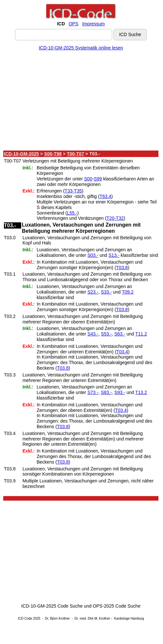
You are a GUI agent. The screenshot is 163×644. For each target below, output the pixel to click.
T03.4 (122, 352)
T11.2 (141, 334)
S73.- (93, 392)
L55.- (72, 213)
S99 (98, 179)
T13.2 (141, 392)
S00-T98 (53, 154)
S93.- (120, 392)
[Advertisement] (81, 102)
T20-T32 (115, 218)
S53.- (106, 334)
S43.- (93, 334)
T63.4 (105, 196)
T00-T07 (75, 154)
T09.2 (128, 292)
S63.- (120, 334)
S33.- (106, 292)
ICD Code (25, 618)
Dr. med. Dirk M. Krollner (92, 618)
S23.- (93, 292)
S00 (88, 179)
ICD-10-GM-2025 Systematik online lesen (81, 48)
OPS (74, 24)
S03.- (93, 255)
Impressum (93, 24)
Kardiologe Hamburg (129, 618)
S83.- (106, 392)
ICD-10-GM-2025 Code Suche (52, 606)
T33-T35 (73, 191)
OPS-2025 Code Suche (117, 606)
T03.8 (122, 268)
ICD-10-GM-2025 (21, 154)
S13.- (114, 255)
